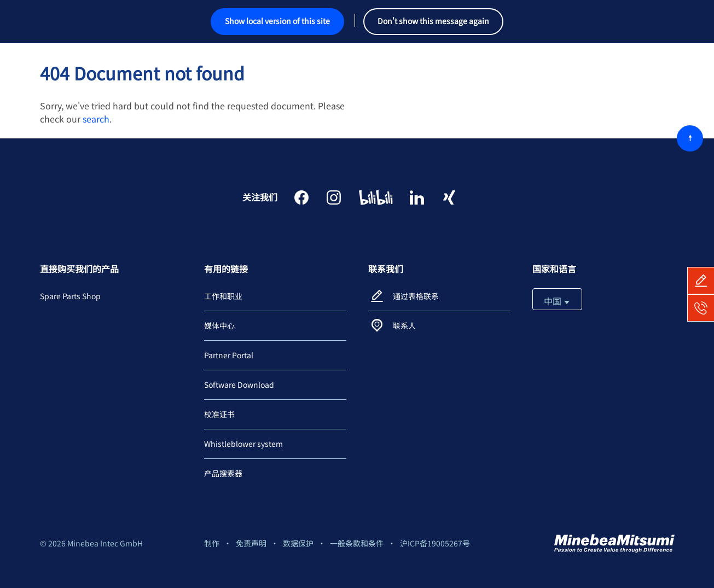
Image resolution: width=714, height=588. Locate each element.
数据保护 (298, 543)
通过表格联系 (416, 296)
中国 (557, 301)
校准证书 (219, 414)
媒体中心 (219, 325)
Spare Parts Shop (70, 296)
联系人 (404, 325)
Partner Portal (229, 355)
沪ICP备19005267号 (435, 543)
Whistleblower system (243, 444)
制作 (212, 543)
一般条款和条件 (357, 543)
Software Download (239, 385)
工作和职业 (223, 296)
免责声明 (251, 543)
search (96, 119)
